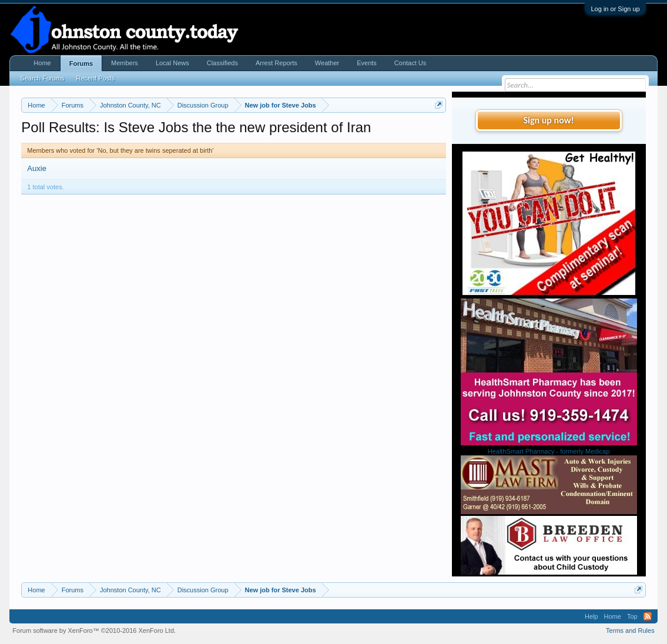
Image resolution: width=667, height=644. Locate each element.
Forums (81, 63)
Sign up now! (548, 120)
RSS (648, 616)
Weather (327, 63)
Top (632, 616)
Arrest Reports (276, 63)
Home (42, 63)
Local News (172, 63)
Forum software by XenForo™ (94, 630)
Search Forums (42, 78)
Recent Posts (95, 78)
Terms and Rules (630, 630)
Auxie (37, 168)
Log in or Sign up (615, 9)
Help (591, 616)
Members (125, 63)
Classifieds (222, 63)
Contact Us (410, 63)
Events (367, 63)
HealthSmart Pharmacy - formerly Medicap (549, 451)
